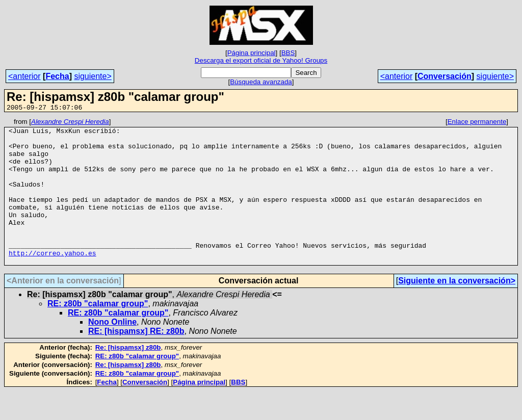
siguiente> (93, 76)
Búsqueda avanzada (261, 82)
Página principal (252, 53)
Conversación (445, 76)
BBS (288, 53)
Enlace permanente (477, 123)
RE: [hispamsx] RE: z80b (136, 360)
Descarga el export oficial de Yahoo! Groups (261, 60)
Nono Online (112, 351)
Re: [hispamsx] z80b (128, 376)
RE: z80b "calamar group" (98, 333)
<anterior (24, 76)
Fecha (57, 76)
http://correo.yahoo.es (53, 280)
